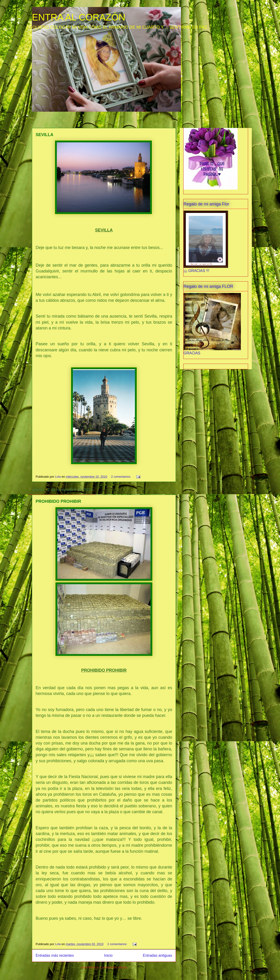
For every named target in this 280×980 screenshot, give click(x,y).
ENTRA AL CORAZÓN (79, 17)
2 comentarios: (121, 477)
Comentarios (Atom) (113, 967)
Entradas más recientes (55, 955)
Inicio (108, 955)
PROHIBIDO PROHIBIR (58, 501)
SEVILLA (44, 135)
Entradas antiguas (157, 955)
